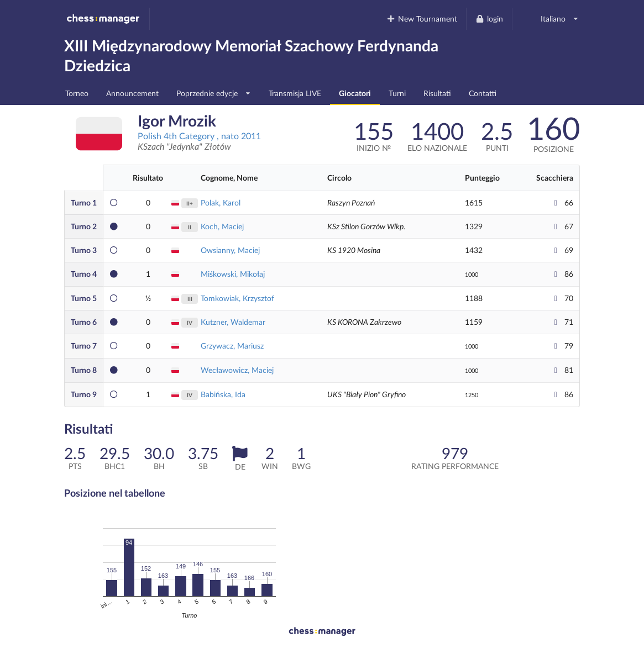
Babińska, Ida (223, 394)
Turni (397, 93)
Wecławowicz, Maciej (237, 370)
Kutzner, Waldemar (233, 322)
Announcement (132, 93)
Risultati (437, 93)
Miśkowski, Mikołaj (233, 274)
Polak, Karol (221, 202)
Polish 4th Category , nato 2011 (199, 136)
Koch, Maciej (222, 226)
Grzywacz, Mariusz (232, 346)
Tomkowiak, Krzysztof (237, 298)
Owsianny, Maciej (230, 250)
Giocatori (355, 93)
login (489, 19)
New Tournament (422, 19)
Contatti (483, 93)
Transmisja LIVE (295, 93)
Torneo (77, 93)
